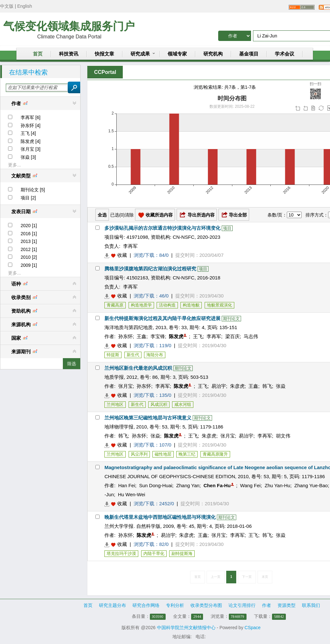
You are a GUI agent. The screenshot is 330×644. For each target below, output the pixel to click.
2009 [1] (29, 265)
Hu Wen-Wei (131, 494)
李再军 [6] (30, 117)
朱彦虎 (237, 386)
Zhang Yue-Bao (311, 485)
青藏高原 (115, 305)
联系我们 (311, 605)
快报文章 (104, 54)
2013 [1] (29, 241)
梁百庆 (233, 336)
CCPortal (105, 72)
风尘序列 (139, 454)
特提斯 (113, 355)
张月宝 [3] (30, 149)
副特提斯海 (182, 553)
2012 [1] (29, 249)
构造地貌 (191, 305)
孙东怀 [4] (30, 126)
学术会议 (285, 54)
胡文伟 (283, 436)
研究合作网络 (146, 605)
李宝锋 (158, 336)
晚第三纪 (187, 454)
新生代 (133, 355)
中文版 (7, 6)
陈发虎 (176, 336)
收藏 (122, 255)
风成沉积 (159, 404)
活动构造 (167, 305)
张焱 (281, 386)
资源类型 (286, 605)
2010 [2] (29, 257)
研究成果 (140, 54)
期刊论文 (231, 319)
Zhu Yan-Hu (277, 485)
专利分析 (175, 605)
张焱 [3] (28, 157)
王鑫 (141, 336)
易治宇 (219, 386)
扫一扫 (315, 91)
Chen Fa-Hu (217, 485)
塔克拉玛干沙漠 (121, 553)
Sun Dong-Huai (156, 485)
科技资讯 (69, 54)
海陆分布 (155, 355)
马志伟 (251, 336)
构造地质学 (141, 305)
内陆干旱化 (154, 553)
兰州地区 (115, 404)
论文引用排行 (242, 605)
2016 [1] (29, 234)
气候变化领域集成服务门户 (69, 26)
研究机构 (213, 54)
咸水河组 (183, 404)
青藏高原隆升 (215, 454)
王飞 (198, 336)
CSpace (253, 628)
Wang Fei (250, 485)
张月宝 (126, 386)
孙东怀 (126, 336)
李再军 (130, 246)
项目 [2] (28, 198)
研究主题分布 (112, 605)
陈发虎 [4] (30, 141)
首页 (38, 54)
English (24, 6)
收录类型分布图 (206, 605)
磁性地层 (163, 454)
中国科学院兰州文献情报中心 (186, 628)
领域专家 (177, 54)
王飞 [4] (28, 133)
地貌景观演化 (219, 305)
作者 (267, 605)
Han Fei (127, 485)
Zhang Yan (188, 485)
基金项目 (249, 54)
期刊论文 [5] (33, 190)
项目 (227, 228)
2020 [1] (29, 226)
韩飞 (267, 386)
